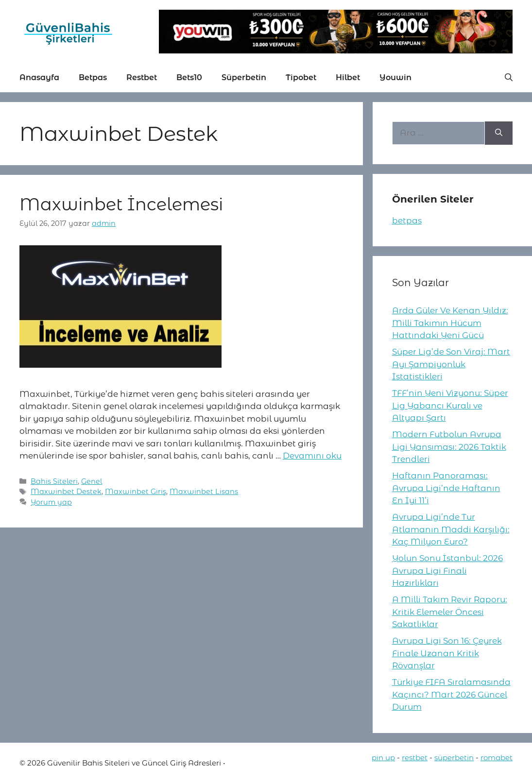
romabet (497, 758)
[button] (509, 78)
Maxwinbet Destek (66, 492)
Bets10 (189, 77)
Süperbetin (244, 77)
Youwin (395, 77)
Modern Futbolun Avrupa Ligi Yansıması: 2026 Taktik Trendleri (449, 447)
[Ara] (499, 133)
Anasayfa (39, 77)
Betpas (93, 77)
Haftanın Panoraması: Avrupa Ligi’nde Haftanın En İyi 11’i (446, 488)
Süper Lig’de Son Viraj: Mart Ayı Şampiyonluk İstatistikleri (451, 364)
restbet (415, 758)
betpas (407, 221)
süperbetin (454, 758)
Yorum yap (51, 502)
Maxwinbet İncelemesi (121, 204)
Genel (92, 481)
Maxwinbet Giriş (136, 492)
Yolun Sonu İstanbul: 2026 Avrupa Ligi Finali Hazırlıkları (447, 571)
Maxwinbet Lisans (204, 492)
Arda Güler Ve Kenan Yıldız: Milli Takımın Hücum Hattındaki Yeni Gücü (450, 323)
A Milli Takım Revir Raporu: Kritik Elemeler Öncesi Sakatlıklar (450, 612)
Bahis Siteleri (54, 481)
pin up (383, 758)
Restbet (142, 77)
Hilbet (348, 77)
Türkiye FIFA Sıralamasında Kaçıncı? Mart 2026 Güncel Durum (451, 694)
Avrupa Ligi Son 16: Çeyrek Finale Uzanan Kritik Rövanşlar (447, 653)
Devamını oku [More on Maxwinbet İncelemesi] (312, 456)
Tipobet (301, 77)
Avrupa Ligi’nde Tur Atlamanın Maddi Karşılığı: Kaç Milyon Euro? (451, 529)
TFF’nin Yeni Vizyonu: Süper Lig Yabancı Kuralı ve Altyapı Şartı (450, 405)
